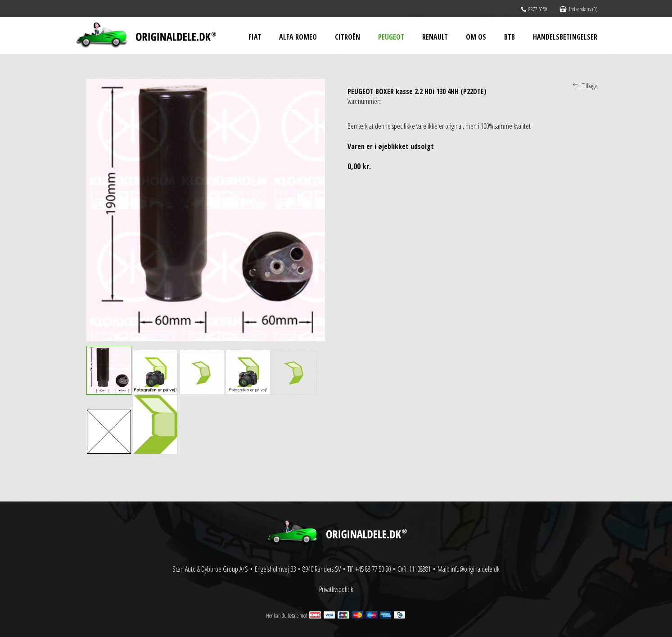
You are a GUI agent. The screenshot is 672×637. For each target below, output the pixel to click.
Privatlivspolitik (336, 589)
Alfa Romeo (298, 37)
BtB (510, 37)
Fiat (255, 37)
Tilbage (590, 86)
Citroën (347, 37)
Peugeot (391, 37)
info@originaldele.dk (475, 569)
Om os (476, 37)
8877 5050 (534, 9)
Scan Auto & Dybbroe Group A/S (210, 569)
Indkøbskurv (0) (578, 9)
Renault (435, 37)
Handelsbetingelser (565, 37)
